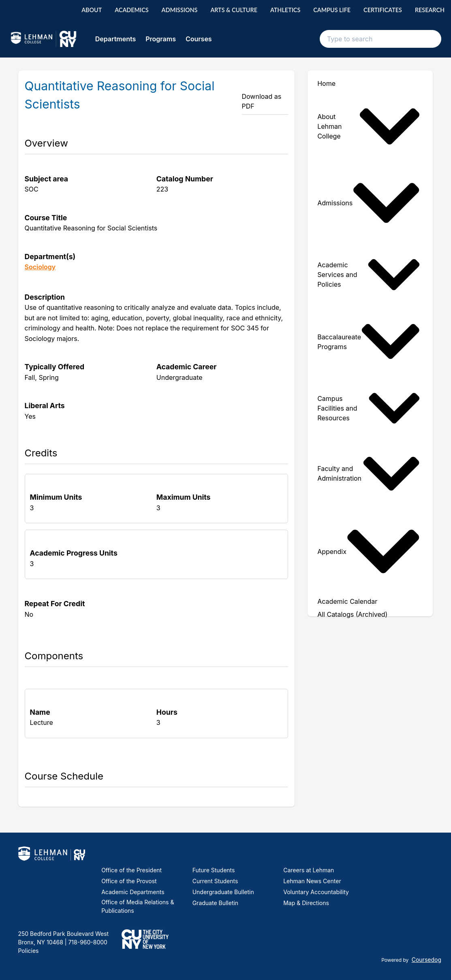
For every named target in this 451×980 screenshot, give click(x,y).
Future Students (214, 870)
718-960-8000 (87, 942)
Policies (29, 951)
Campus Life (332, 10)
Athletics (285, 10)
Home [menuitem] (326, 83)
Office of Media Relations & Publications (138, 906)
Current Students (215, 881)
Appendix (369, 551)
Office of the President (131, 870)
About (92, 10)
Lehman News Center (312, 881)
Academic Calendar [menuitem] (347, 601)
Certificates (383, 10)
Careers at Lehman (309, 870)
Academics (131, 10)
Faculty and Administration (369, 474)
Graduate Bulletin (215, 903)
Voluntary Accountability (316, 892)
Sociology (40, 267)
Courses (199, 39)
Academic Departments (133, 892)
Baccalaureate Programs (369, 341)
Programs (161, 39)
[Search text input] (380, 39)
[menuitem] (370, 126)
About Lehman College (369, 126)
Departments (116, 39)
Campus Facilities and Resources (369, 408)
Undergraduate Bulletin (223, 892)
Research (430, 10)
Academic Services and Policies (369, 275)
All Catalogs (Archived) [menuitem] (352, 614)
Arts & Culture (234, 10)
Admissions (180, 10)
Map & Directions (306, 903)
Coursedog (426, 960)
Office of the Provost (129, 881)
